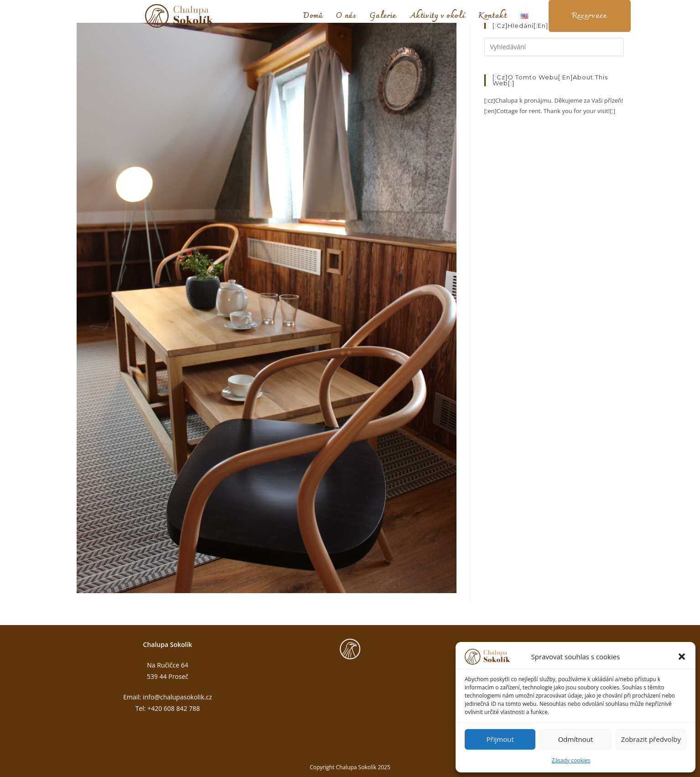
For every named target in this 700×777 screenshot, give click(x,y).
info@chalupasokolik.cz (177, 697)
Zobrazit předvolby (651, 739)
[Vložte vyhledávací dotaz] (554, 47)
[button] (682, 657)
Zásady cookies (571, 760)
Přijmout (500, 739)
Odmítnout (576, 739)
